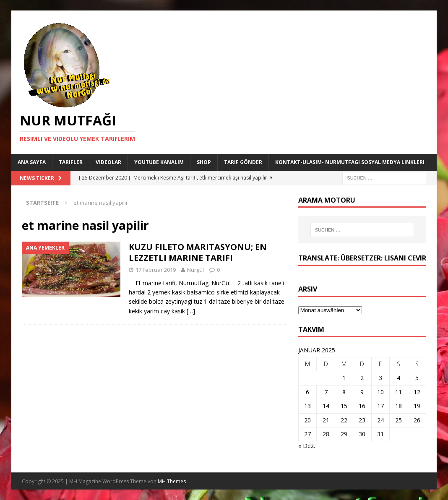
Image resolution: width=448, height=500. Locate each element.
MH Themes (172, 481)
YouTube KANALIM (159, 162)
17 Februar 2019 (156, 270)
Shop (204, 162)
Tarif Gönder (243, 162)
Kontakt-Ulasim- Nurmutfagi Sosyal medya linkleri (350, 162)
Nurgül (195, 270)
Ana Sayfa (32, 162)
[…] (191, 311)
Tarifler (71, 162)
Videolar (108, 162)
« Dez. (307, 446)
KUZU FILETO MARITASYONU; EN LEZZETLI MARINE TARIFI (198, 252)
